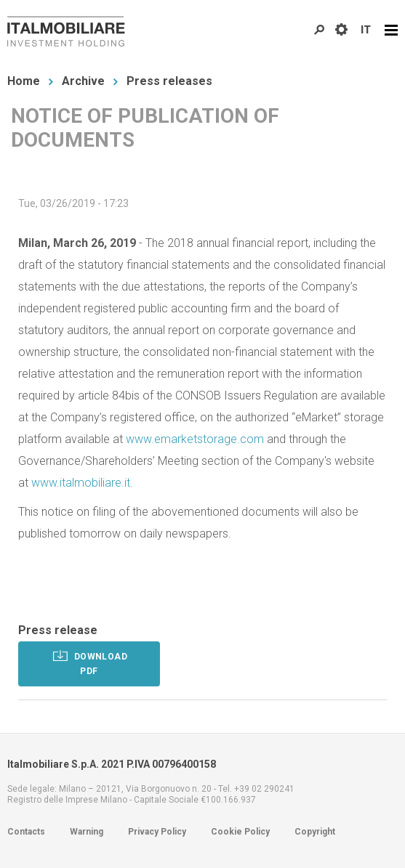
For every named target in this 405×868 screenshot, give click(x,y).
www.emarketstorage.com (195, 439)
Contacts (26, 832)
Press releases (169, 81)
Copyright (315, 832)
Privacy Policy (157, 832)
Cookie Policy (240, 832)
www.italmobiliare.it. (82, 483)
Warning (87, 832)
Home (24, 81)
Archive (83, 81)
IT (366, 30)
